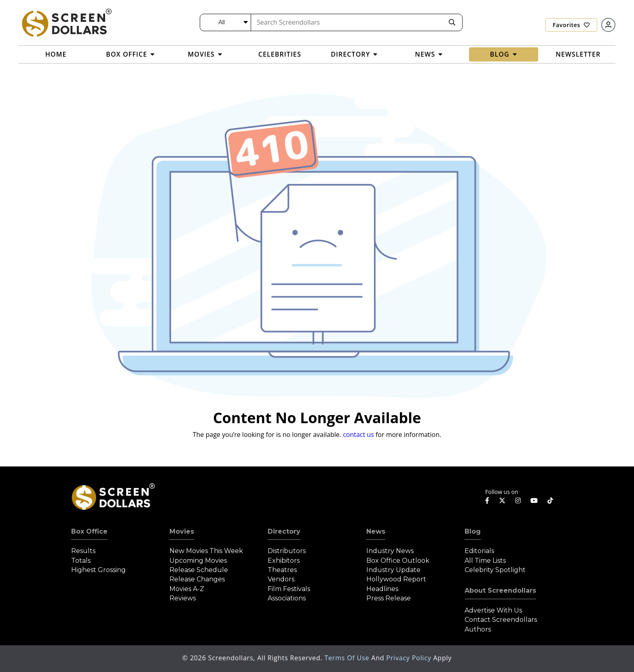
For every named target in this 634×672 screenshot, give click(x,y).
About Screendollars (500, 590)
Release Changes (197, 579)
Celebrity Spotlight (495, 570)
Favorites (571, 25)
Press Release (389, 598)
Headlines (382, 589)
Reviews (183, 598)
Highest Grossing (98, 570)
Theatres (282, 570)
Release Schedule (199, 570)
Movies (182, 531)
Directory (284, 531)
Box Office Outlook (398, 561)
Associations (287, 598)
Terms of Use (348, 658)
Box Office (89, 531)
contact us (358, 435)
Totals (81, 561)
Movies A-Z (187, 589)
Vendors (281, 579)
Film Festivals (289, 589)
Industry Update (393, 570)
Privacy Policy (410, 658)
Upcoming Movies (198, 561)
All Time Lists (485, 561)
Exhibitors (284, 561)
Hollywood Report (396, 579)
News (376, 531)
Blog (473, 531)
